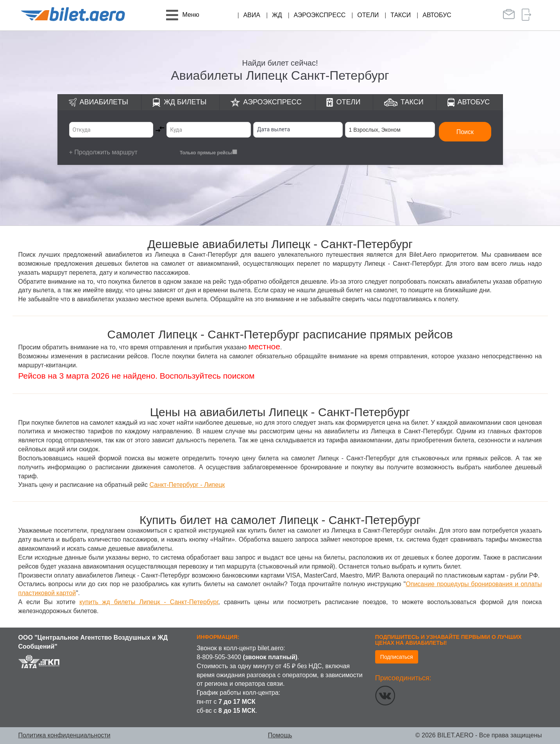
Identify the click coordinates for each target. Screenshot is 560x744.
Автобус (437, 15)
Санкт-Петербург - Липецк (187, 485)
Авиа (252, 15)
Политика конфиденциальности (64, 735)
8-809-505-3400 (219, 657)
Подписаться (397, 657)
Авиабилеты (104, 102)
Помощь (280, 735)
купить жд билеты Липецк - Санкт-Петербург (149, 602)
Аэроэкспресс (320, 15)
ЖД (277, 15)
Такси (401, 15)
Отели (368, 15)
